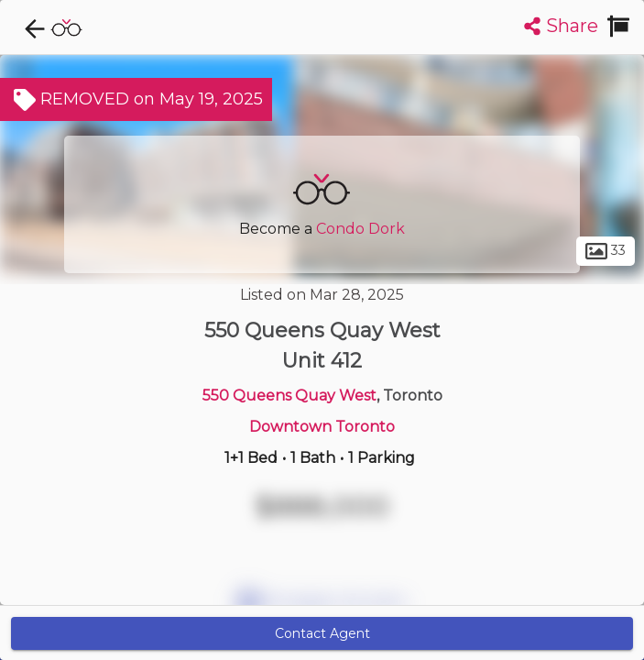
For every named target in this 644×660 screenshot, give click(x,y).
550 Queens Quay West (289, 396)
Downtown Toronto (322, 427)
